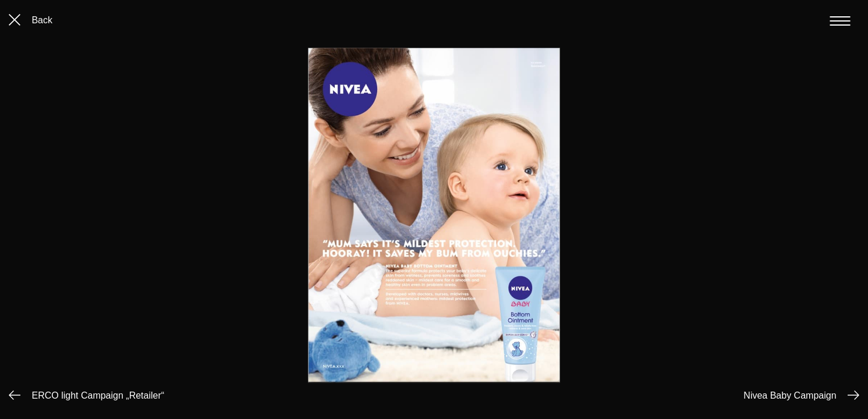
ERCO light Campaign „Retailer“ (98, 395)
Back (31, 20)
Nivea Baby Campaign (790, 395)
